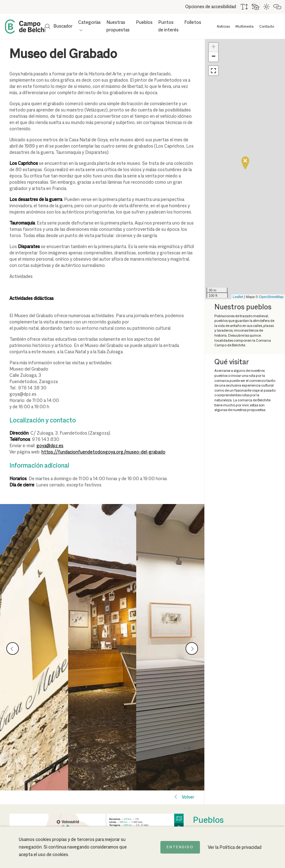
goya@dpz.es (50, 446)
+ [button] (214, 47)
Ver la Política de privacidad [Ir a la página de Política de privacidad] (235, 848)
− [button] (214, 57)
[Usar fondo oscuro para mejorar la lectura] (256, 7)
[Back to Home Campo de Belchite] (25, 27)
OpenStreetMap (271, 297)
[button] (213, 71)
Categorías (89, 23)
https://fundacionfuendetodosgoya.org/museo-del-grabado (103, 452)
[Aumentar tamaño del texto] (245, 7)
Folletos (193, 23)
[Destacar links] (278, 7)
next (192, 647)
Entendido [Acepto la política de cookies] (180, 847)
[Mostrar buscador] (59, 26)
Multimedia (245, 27)
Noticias (223, 27)
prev (13, 647)
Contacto (267, 27)
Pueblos (144, 23)
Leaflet (238, 297)
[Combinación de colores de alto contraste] (267, 7)
